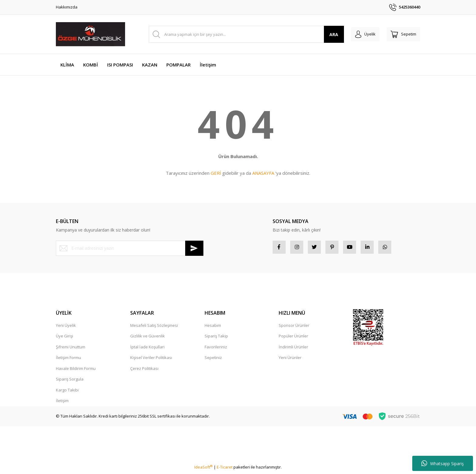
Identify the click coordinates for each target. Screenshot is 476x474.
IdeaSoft (203, 469)
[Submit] (194, 248)
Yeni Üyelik (66, 327)
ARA (326, 34)
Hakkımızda (67, 7)
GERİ (216, 173)
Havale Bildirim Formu (76, 371)
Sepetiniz (213, 360)
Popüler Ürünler (293, 338)
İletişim (62, 403)
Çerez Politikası (144, 371)
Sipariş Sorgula (70, 381)
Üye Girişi (65, 338)
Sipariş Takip (216, 338)
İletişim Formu (68, 360)
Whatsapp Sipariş (443, 463)
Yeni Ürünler (290, 360)
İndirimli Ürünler (293, 349)
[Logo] (90, 34)
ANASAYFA (263, 173)
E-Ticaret (225, 469)
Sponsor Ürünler (294, 327)
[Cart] (401, 34)
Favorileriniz (216, 349)
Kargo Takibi (67, 392)
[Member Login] (359, 34)
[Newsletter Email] (130, 248)
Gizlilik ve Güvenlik (148, 338)
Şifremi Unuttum (71, 349)
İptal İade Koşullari (147, 349)
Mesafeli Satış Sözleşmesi (154, 327)
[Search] (242, 34)
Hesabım (213, 327)
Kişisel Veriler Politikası (151, 360)
